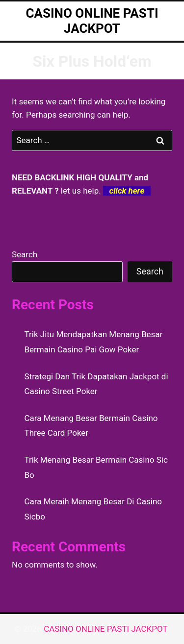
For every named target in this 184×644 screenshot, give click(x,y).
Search (25, 254)
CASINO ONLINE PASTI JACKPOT (107, 629)
